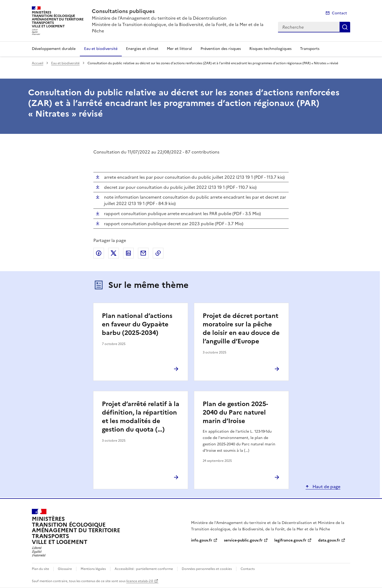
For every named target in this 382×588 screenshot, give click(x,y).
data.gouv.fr (329, 540)
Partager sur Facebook (99, 253)
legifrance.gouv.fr (290, 540)
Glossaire (65, 569)
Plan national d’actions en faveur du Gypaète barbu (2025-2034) (137, 324)
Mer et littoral (179, 49)
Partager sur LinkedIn (128, 253)
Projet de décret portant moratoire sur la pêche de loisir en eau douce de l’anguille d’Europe (241, 329)
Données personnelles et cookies (207, 569)
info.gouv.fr (202, 540)
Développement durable (54, 49)
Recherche (345, 27)
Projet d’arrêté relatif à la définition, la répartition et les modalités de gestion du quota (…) (141, 417)
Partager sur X (114, 253)
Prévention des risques (221, 49)
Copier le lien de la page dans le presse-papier (158, 253)
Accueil (38, 63)
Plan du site (40, 569)
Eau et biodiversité (101, 49)
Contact (339, 13)
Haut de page (326, 487)
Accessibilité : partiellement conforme (144, 569)
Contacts (248, 569)
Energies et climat (142, 49)
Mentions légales (93, 569)
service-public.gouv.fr (243, 540)
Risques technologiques (270, 49)
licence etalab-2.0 (140, 581)
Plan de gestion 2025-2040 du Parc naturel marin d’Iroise (235, 412)
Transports (310, 49)
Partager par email (143, 253)
